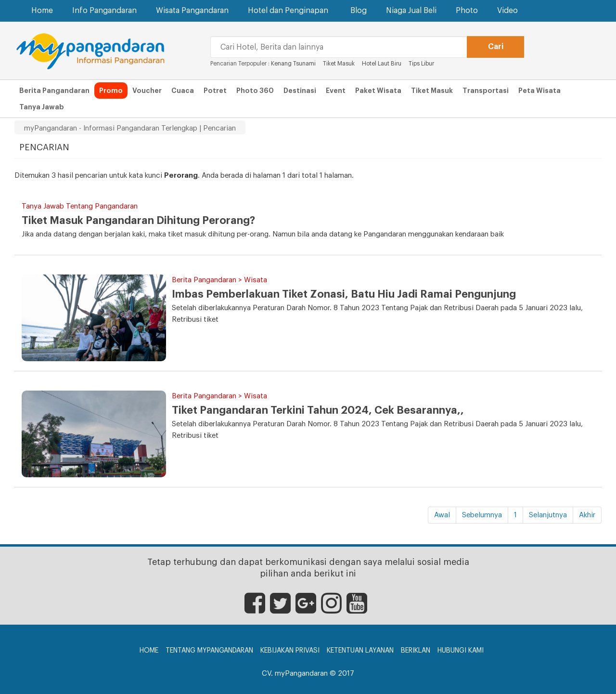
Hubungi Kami (461, 651)
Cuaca (183, 91)
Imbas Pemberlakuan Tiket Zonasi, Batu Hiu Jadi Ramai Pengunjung (344, 294)
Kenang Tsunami (293, 64)
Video (507, 11)
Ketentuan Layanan (360, 651)
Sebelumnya (482, 515)
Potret (215, 91)
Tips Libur (421, 64)
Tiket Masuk (340, 64)
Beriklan (416, 651)
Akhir (587, 515)
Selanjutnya (548, 515)
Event (336, 91)
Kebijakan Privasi (290, 651)
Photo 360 (255, 91)
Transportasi (486, 91)
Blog (359, 11)
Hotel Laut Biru (382, 64)
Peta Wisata (539, 91)
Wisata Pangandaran (192, 11)
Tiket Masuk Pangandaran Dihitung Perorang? (138, 221)
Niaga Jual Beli (411, 11)
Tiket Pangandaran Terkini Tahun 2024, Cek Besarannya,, (318, 410)
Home (42, 11)
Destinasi (300, 91)
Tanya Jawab (42, 107)
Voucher (147, 91)
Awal (442, 515)
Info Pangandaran (104, 11)
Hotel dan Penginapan (289, 10)
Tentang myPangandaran (209, 651)
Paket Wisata (378, 91)
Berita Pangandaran (54, 91)
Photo (467, 11)
